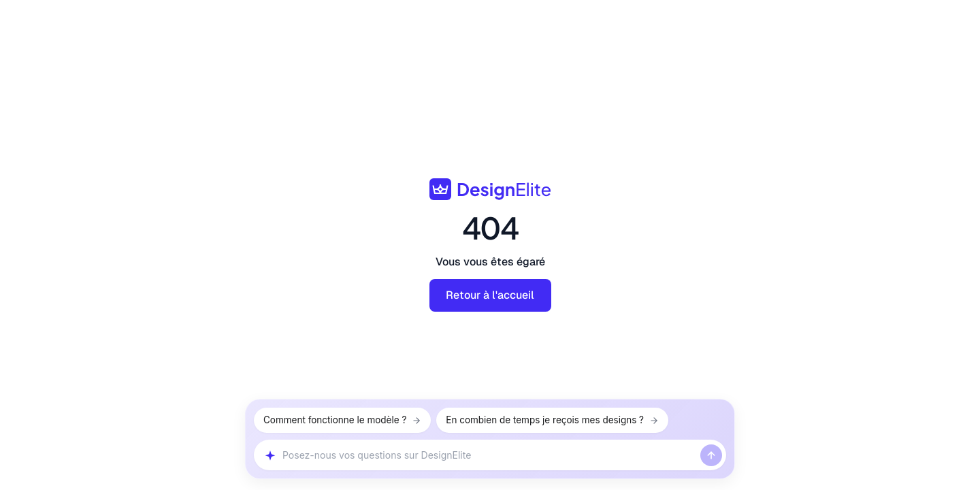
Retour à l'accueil (490, 295)
